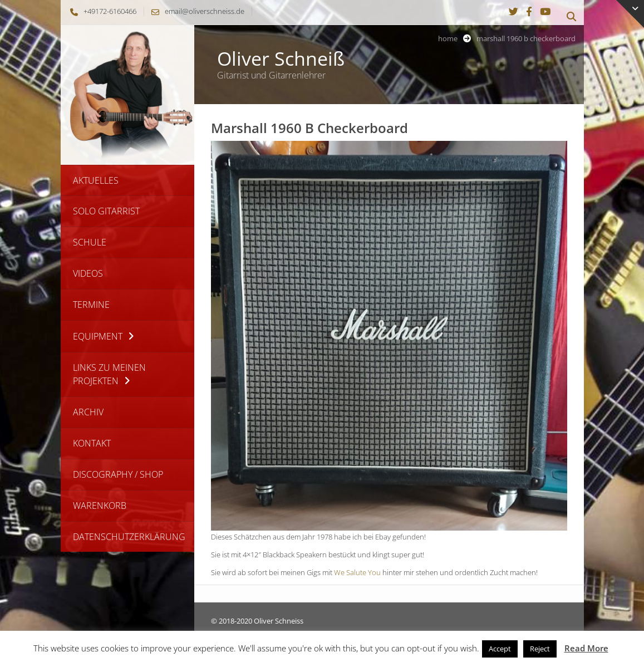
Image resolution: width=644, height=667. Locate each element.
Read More (586, 648)
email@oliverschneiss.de (195, 11)
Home (448, 38)
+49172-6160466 (100, 11)
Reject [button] (540, 649)
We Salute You (357, 572)
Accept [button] (500, 649)
